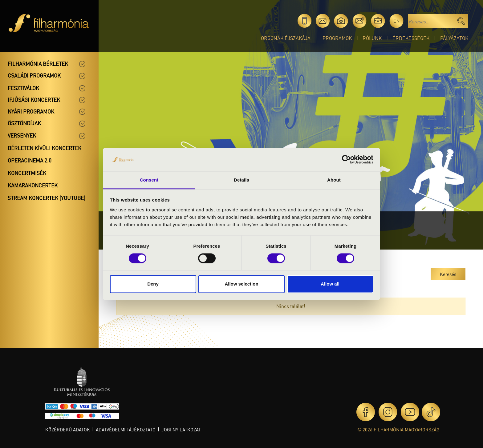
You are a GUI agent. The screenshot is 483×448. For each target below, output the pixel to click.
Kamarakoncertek (33, 185)
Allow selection (241, 284)
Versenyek (22, 135)
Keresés (448, 274)
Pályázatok (454, 38)
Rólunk (372, 38)
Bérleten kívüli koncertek (45, 148)
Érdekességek (411, 38)
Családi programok (34, 75)
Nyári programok (31, 111)
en (396, 21)
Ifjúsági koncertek (34, 100)
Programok (337, 38)
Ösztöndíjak (24, 123)
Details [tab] (241, 180)
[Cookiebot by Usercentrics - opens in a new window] (346, 160)
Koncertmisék (27, 173)
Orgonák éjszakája (286, 38)
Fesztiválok (23, 88)
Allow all (330, 284)
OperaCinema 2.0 (30, 160)
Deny (153, 284)
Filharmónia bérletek (38, 64)
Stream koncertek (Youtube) (47, 198)
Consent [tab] (149, 180)
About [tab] (334, 180)
